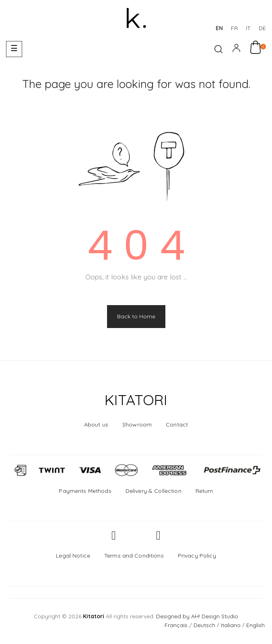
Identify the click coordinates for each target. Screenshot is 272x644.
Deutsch (204, 625)
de (262, 28)
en (219, 28)
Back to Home (136, 316)
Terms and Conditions (134, 556)
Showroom (137, 425)
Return (204, 491)
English (256, 625)
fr (234, 28)
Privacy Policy (197, 556)
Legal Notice (73, 556)
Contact (177, 425)
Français (176, 625)
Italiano (231, 625)
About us (96, 425)
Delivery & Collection (154, 491)
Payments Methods (85, 491)
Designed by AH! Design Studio (197, 616)
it (248, 28)
